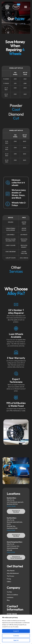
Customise (16, 636)
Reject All (16, 640)
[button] (26, 7)
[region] (16, 629)
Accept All (16, 631)
